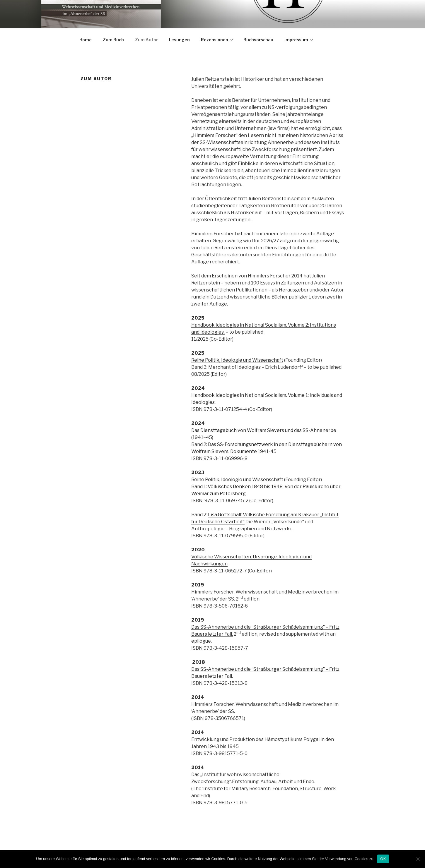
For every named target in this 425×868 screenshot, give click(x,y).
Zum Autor (146, 39)
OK (383, 859)
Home (86, 39)
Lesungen (179, 39)
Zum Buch (113, 39)
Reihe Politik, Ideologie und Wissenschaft (237, 359)
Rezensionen (217, 39)
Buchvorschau (258, 39)
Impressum (299, 39)
